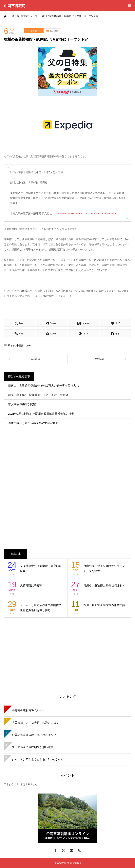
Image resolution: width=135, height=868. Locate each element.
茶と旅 (34, 31)
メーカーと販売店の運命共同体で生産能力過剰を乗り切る (41, 608)
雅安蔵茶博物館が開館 (22, 404)
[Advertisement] (67, 653)
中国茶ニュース (25, 346)
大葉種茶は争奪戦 (31, 585)
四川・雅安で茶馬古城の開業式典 (104, 605)
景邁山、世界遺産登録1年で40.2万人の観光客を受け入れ (43, 386)
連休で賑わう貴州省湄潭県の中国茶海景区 (34, 423)
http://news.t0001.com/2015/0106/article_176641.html (85, 213)
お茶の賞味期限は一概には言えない (34, 735)
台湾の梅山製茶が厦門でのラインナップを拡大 (104, 569)
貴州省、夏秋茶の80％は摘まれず (104, 585)
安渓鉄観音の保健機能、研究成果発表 (41, 569)
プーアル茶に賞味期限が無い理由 (33, 747)
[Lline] (116, 323)
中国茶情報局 (15, 6)
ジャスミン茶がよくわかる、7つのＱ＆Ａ (38, 759)
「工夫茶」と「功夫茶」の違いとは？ (35, 723)
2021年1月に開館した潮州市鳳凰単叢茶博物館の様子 (41, 414)
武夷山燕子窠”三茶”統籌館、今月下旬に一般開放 (38, 395)
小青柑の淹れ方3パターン (28, 710)
